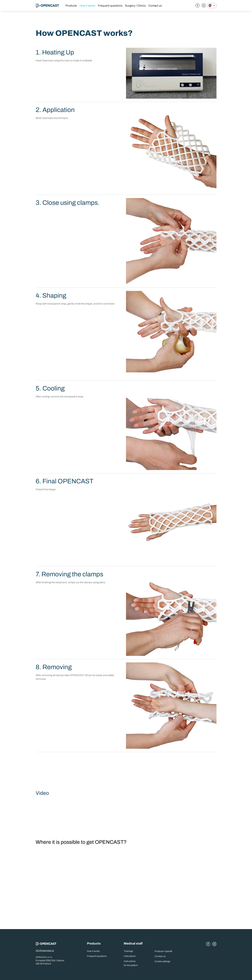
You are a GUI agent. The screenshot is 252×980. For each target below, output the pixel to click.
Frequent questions (110, 6)
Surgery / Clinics (135, 6)
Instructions (130, 956)
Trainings (128, 951)
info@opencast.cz (45, 950)
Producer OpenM (163, 951)
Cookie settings (162, 961)
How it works (87, 6)
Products (71, 6)
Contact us (155, 6)
